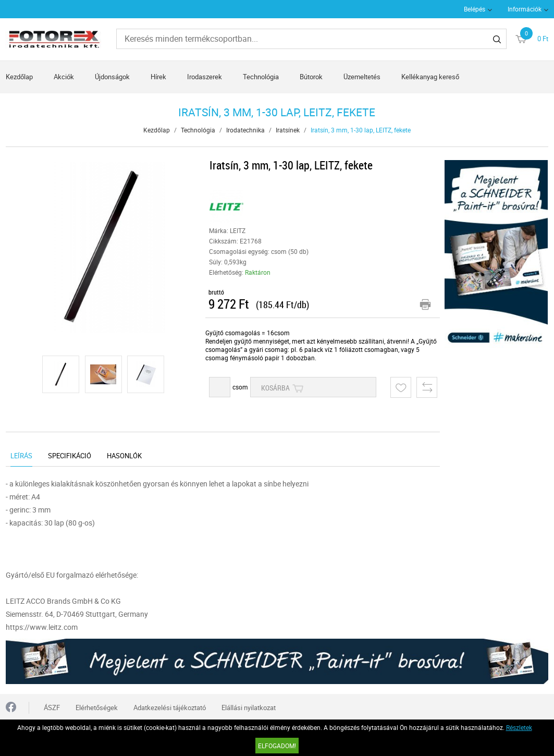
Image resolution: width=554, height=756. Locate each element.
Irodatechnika (245, 130)
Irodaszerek (205, 77)
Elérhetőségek (97, 708)
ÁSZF (52, 708)
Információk (525, 9)
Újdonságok (112, 77)
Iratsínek (288, 130)
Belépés (475, 9)
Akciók (64, 77)
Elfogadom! (277, 746)
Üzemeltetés (362, 77)
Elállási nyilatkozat (249, 708)
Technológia (261, 77)
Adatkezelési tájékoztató (170, 708)
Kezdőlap (19, 77)
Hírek (158, 77)
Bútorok (311, 77)
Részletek (519, 727)
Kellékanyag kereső (430, 77)
